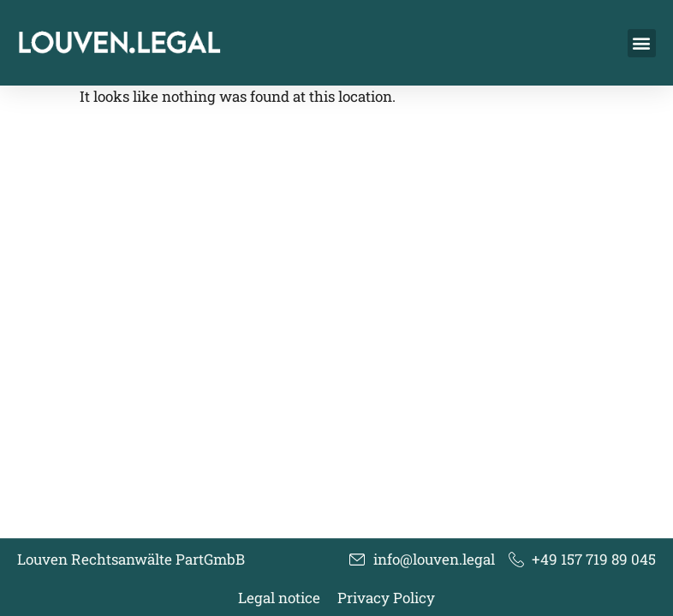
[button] (642, 43)
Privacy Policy (386, 598)
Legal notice (279, 598)
